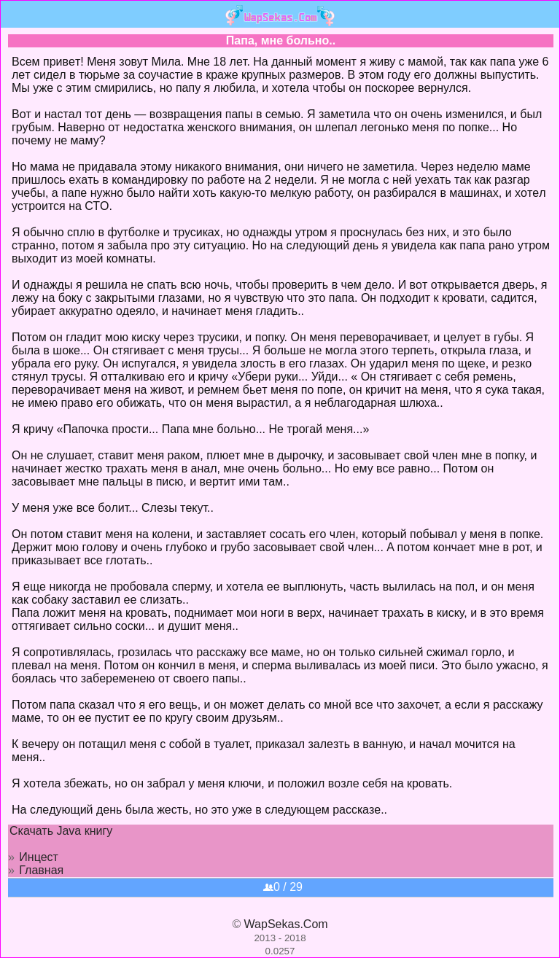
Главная (41, 870)
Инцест (39, 857)
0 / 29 (283, 887)
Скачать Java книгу (61, 831)
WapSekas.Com (286, 924)
